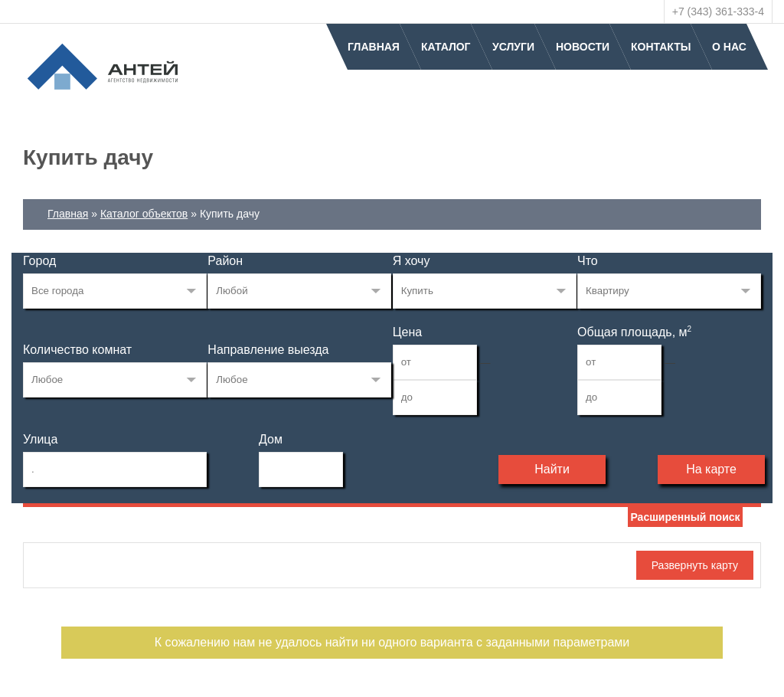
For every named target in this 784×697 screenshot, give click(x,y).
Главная (374, 47)
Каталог (446, 47)
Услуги (513, 47)
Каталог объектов (144, 214)
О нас (729, 47)
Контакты (661, 47)
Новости (583, 47)
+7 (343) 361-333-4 (718, 11)
